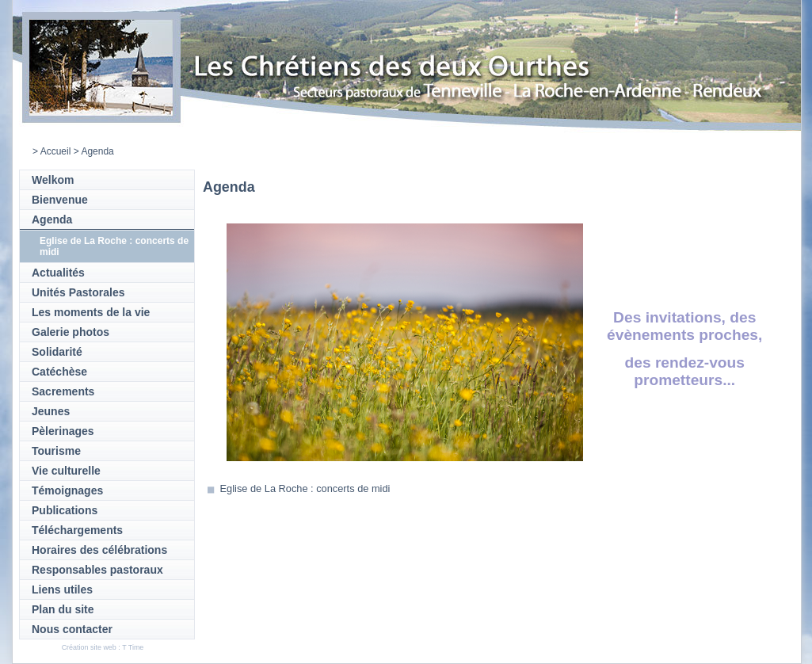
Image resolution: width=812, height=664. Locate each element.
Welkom (53, 180)
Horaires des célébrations (99, 550)
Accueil (56, 151)
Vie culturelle (66, 471)
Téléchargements (77, 530)
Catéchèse (59, 372)
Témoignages (67, 490)
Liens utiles (62, 590)
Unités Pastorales (78, 292)
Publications (65, 510)
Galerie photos (71, 332)
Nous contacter (72, 629)
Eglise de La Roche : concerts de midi (305, 488)
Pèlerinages (63, 431)
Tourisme (56, 451)
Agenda (52, 219)
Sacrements (63, 391)
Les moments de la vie (91, 312)
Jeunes (51, 411)
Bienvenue (60, 200)
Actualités (58, 273)
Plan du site (63, 609)
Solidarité (57, 352)
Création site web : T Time (103, 647)
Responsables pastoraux (97, 570)
